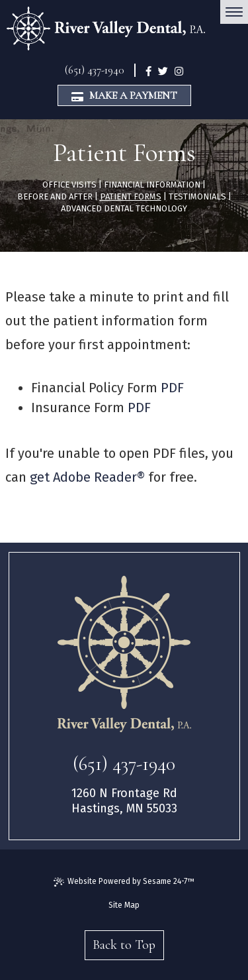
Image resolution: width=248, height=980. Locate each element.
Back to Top (124, 945)
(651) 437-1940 (95, 70)
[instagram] (179, 70)
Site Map (124, 905)
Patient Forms (131, 196)
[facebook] (148, 70)
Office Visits (69, 185)
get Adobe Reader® (87, 477)
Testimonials (197, 196)
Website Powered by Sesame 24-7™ (124, 882)
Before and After (55, 196)
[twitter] (163, 70)
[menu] (234, 12)
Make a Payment (124, 95)
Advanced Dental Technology (124, 208)
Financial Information (152, 185)
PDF (172, 388)
